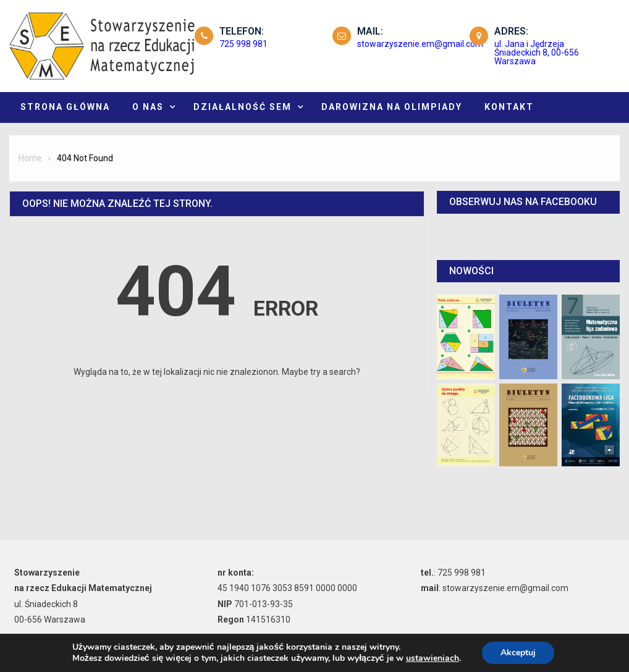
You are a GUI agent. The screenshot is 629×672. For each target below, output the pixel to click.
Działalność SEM (243, 107)
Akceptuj (518, 653)
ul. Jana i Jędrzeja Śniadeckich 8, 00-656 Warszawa (537, 52)
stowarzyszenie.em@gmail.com (420, 44)
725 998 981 (243, 44)
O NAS (148, 107)
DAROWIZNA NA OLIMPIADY (392, 107)
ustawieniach (433, 658)
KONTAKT (509, 107)
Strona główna (65, 107)
